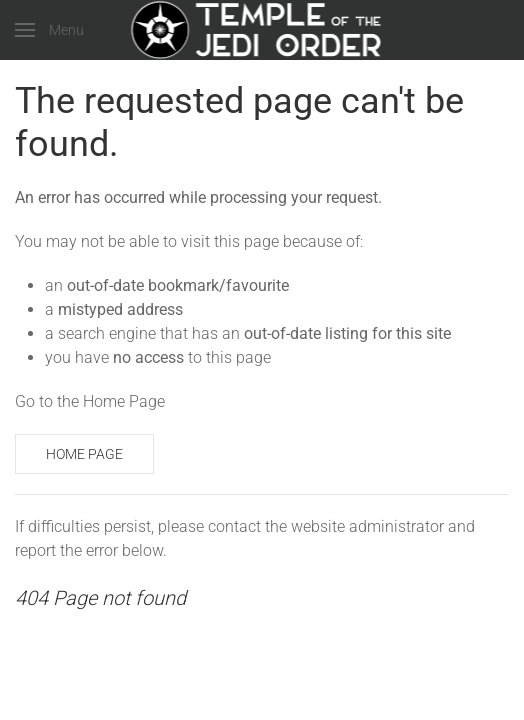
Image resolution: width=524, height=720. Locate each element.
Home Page (84, 454)
